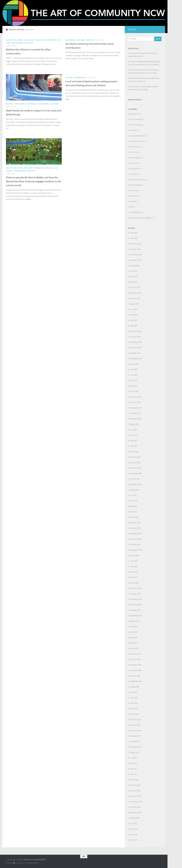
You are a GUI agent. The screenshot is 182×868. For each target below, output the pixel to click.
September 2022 (136, 419)
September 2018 (136, 681)
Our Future (40, 40)
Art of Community (137, 119)
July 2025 (134, 271)
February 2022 (136, 457)
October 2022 (135, 413)
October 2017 (135, 741)
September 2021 (136, 484)
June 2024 (134, 315)
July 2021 (134, 495)
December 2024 (136, 293)
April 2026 (134, 238)
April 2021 (134, 512)
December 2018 (136, 665)
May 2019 (134, 638)
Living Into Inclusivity (138, 136)
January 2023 (135, 402)
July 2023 (134, 369)
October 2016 (135, 807)
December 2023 (136, 342)
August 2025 (135, 266)
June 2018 (134, 698)
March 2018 (134, 714)
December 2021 (136, 468)
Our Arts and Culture (14, 40)
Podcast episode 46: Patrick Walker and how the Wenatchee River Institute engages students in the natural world (34, 181)
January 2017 (135, 791)
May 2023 (134, 380)
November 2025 (136, 255)
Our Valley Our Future (138, 179)
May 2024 (134, 320)
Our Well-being (18, 43)
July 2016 (134, 823)
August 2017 (135, 752)
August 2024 (135, 304)
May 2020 (134, 572)
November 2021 (136, 473)
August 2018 (135, 687)
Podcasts (134, 196)
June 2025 (134, 277)
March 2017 (134, 780)
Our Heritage (51, 40)
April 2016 (134, 840)
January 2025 (135, 287)
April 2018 (134, 709)
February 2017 (136, 785)
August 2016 (135, 818)
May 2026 (134, 233)
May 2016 (134, 834)
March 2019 (134, 648)
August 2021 (135, 490)
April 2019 (134, 643)
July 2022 (134, 430)
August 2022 (135, 424)
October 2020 (135, 545)
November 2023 (136, 348)
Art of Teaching (136, 125)
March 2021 (134, 517)
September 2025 (136, 260)
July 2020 (134, 561)
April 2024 (134, 326)
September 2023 (136, 359)
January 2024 (135, 337)
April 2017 (134, 774)
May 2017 (134, 769)
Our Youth (29, 43)
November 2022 (136, 408)
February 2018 (136, 720)
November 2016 (136, 802)
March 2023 (134, 391)
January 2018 (135, 725)
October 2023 (135, 353)
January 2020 (135, 594)
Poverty (133, 201)
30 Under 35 (135, 114)
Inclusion (10, 104)
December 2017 (136, 730)
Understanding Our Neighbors (141, 218)
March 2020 (134, 583)
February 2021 (136, 523)
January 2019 (135, 659)
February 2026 (136, 244)
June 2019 (134, 632)
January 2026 (135, 249)
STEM (132, 207)
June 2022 (134, 435)
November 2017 (136, 736)
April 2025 (134, 282)
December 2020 (136, 534)
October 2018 (135, 676)
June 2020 (134, 566)
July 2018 (134, 692)
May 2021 (134, 506)
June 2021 (134, 501)
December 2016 (136, 796)
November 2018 (136, 670)
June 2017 (134, 763)
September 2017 (136, 747)
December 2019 (136, 599)
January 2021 (135, 528)
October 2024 (135, 298)
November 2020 (136, 539)
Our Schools (135, 169)
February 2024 (136, 331)
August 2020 (135, 555)
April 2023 (134, 386)
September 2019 (136, 616)
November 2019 (136, 605)
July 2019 (134, 627)
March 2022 (134, 452)
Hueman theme (33, 863)
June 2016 (134, 829)
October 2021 (135, 479)
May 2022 (134, 441)
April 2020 (134, 577)
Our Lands (81, 40)
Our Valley (134, 174)
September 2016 (136, 813)
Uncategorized (136, 212)
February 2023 (136, 397)
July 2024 (134, 309)
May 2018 (134, 703)
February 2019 (136, 654)
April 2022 (134, 446)
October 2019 (135, 610)
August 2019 (135, 621)
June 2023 (134, 375)
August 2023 (135, 364)
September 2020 (136, 550)
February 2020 (136, 588)
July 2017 (134, 758)
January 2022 (135, 462)
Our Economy (29, 40)
